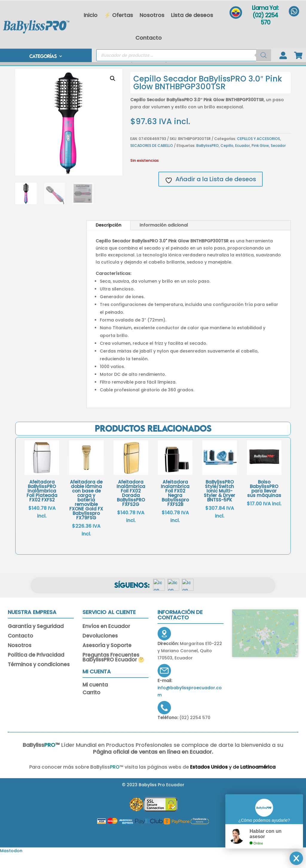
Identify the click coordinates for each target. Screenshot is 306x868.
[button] (113, 92)
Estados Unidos (192, 780)
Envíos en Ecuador (106, 640)
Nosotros (152, 15)
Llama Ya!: (265, 8)
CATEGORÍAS (43, 57)
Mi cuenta (95, 699)
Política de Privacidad (36, 669)
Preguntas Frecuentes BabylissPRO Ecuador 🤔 (113, 671)
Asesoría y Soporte (107, 659)
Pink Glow (260, 159)
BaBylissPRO (208, 159)
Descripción (108, 238)
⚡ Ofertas (118, 15)
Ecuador (242, 159)
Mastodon (11, 864)
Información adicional (164, 238)
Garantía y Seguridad (36, 640)
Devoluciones (100, 650)
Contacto (149, 38)
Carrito (91, 707)
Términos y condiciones (39, 678)
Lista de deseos (192, 15)
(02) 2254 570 (265, 19)
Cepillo (227, 159)
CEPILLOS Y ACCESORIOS (98, 74)
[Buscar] (264, 56)
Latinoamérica (241, 780)
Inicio (91, 15)
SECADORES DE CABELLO (152, 159)
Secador (278, 159)
